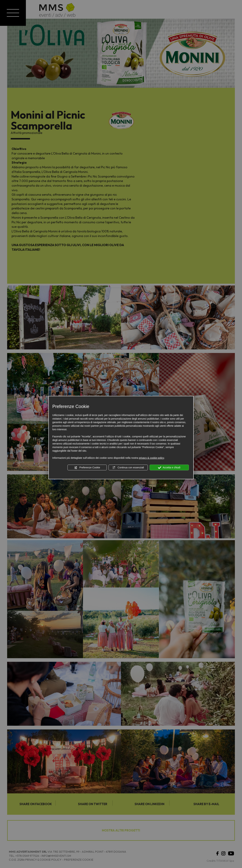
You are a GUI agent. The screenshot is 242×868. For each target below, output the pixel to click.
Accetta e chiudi (169, 468)
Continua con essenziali (128, 468)
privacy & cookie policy (152, 458)
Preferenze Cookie (87, 468)
